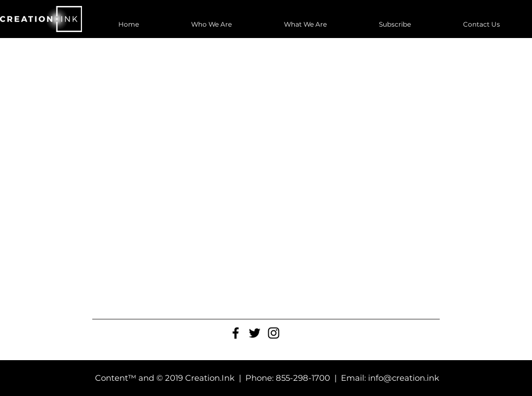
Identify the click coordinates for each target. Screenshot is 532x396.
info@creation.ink (404, 378)
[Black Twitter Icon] (255, 333)
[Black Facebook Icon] (236, 333)
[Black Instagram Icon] (274, 333)
